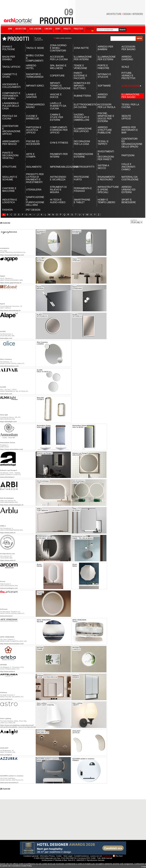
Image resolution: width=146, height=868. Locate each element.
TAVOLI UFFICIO (11, 67)
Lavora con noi (96, 856)
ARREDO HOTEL (31, 67)
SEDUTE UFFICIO (126, 117)
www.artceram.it (6, 616)
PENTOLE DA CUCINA (10, 117)
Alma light (4, 415)
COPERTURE (57, 76)
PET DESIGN (33, 210)
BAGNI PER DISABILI (9, 58)
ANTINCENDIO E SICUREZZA (58, 178)
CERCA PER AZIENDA (64, 38)
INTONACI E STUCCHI (104, 76)
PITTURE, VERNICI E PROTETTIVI (128, 76)
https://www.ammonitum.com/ (12, 449)
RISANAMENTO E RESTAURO (106, 178)
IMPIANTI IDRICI (35, 86)
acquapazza (5, 248)
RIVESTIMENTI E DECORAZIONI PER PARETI (106, 155)
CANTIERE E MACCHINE (9, 190)
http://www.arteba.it (8, 671)
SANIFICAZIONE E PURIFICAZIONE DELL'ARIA (35, 201)
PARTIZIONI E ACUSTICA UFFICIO (34, 130)
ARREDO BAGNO (103, 96)
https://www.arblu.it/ (8, 533)
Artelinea (4, 692)
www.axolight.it (6, 755)
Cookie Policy (26, 866)
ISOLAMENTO (34, 167)
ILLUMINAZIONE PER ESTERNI (107, 58)
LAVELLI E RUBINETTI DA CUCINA (58, 106)
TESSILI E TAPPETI (103, 143)
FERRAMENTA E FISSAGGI (83, 190)
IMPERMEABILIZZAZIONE (59, 167)
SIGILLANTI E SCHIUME (10, 178)
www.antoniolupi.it (7, 477)
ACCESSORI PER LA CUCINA (59, 58)
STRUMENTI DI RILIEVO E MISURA (58, 190)
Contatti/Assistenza (81, 856)
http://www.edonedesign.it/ (10, 310)
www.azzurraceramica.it (9, 783)
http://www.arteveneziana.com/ (12, 644)
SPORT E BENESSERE (129, 201)
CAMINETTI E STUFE (10, 76)
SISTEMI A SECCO (103, 167)
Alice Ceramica (6, 359)
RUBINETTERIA (82, 96)
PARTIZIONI (128, 155)
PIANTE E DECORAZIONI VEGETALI (10, 155)
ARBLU (3, 526)
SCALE (125, 67)
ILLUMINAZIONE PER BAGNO (130, 96)
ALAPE (3, 331)
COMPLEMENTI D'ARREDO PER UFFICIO (59, 130)
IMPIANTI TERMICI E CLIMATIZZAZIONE (59, 86)
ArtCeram (4, 609)
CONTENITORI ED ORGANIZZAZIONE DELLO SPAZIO (131, 143)
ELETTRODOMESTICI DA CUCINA (83, 106)
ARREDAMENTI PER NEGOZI (11, 143)
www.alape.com (6, 338)
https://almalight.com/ (8, 422)
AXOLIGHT (4, 748)
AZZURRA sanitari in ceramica (12, 776)
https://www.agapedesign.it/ (11, 283)
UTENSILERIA (34, 190)
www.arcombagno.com (9, 588)
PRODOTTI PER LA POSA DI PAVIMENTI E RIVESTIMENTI (35, 178)
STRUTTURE (9, 167)
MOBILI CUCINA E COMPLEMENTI (35, 58)
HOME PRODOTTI (39, 39)
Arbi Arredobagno (7, 498)
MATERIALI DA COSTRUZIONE (130, 178)
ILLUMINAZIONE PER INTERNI (83, 58)
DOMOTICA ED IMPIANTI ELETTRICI (82, 86)
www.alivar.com (6, 394)
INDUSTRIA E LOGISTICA (10, 201)
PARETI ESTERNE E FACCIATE (81, 76)
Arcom (3, 581)
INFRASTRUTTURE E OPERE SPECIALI (107, 190)
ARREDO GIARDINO (127, 58)
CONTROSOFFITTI (83, 167)
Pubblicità (107, 856)
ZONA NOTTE (81, 48)
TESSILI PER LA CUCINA (130, 106)
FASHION (7, 210)
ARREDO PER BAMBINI (105, 48)
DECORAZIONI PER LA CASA (82, 143)
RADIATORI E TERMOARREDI (35, 76)
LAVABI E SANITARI (31, 96)
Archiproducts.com (8, 554)
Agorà (2, 304)
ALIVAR (3, 387)
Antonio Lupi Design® (9, 470)
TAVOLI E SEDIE (35, 48)
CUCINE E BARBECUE (33, 117)
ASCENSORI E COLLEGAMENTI (11, 86)
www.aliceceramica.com (9, 366)
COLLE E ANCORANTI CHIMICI (128, 167)
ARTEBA (4, 665)
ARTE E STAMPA (31, 155)
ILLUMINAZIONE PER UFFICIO (83, 130)
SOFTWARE (104, 86)
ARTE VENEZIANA (7, 637)
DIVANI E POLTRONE (9, 48)
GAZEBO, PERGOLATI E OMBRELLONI (82, 117)
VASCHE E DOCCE (56, 96)
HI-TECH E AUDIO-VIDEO (58, 201)
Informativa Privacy (47, 856)
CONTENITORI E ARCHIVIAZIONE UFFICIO (11, 130)
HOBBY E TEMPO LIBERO (106, 201)
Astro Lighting (6, 718)
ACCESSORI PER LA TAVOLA (107, 106)
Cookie (59, 856)
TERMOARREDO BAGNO (35, 106)
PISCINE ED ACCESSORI (33, 143)
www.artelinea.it (6, 699)
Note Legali (68, 856)
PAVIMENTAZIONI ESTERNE (83, 155)
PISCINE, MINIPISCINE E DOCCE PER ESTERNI (106, 117)
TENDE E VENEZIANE (81, 67)
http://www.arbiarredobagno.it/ (12, 505)
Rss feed (119, 856)
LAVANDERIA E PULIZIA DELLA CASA (11, 106)
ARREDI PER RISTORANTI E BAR (130, 130)
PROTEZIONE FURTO (81, 178)
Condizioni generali (31, 856)
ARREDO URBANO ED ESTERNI (128, 190)
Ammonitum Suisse (8, 443)
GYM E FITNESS (59, 143)
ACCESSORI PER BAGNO (128, 48)
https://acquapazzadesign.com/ (12, 255)
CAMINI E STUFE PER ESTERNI (57, 117)
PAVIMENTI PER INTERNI (59, 155)
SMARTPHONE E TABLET (82, 201)
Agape (3, 276)
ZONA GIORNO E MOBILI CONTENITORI (58, 48)
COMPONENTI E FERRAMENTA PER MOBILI (11, 96)
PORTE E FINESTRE (103, 67)
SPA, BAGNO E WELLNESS (58, 67)
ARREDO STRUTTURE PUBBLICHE (105, 130)
